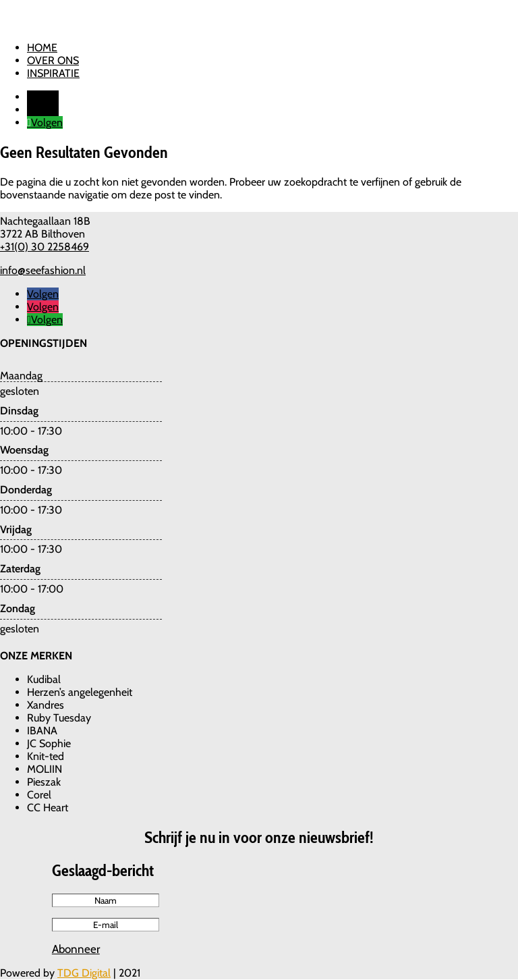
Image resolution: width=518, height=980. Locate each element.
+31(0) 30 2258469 (45, 247)
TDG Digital (84, 973)
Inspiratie (53, 73)
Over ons (53, 60)
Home (42, 48)
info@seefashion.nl (43, 270)
